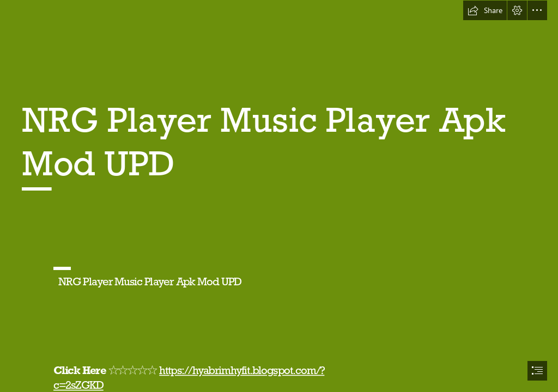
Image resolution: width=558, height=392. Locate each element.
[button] (485, 10)
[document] (279, 196)
